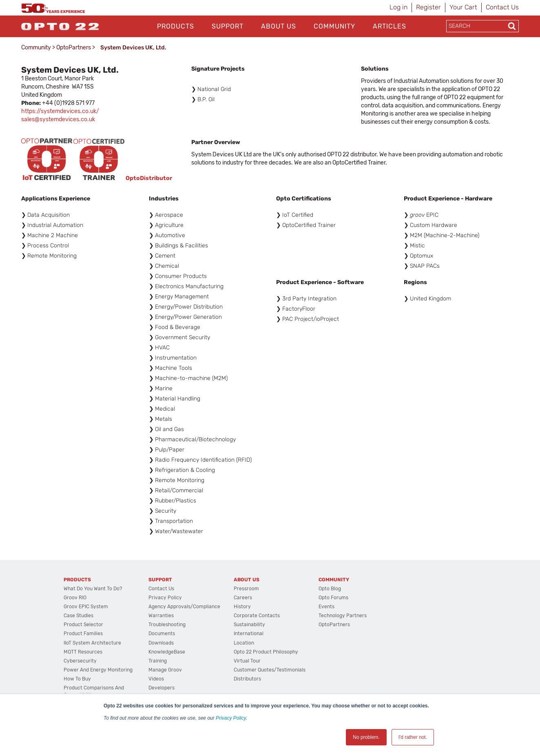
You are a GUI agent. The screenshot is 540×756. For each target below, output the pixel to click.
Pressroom (246, 589)
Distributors (247, 679)
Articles (390, 26)
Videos (156, 679)
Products (176, 26)
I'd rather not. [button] (413, 737)
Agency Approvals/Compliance (184, 607)
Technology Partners (343, 616)
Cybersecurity (80, 661)
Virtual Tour (247, 661)
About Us (279, 26)
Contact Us (502, 7)
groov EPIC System (86, 607)
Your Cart (463, 7)
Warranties (161, 616)
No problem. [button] (366, 737)
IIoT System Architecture (92, 643)
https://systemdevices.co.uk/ (60, 111)
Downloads (161, 643)
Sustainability (249, 625)
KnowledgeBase (167, 652)
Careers (243, 598)
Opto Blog (330, 589)
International (249, 634)
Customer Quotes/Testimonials (270, 670)
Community (334, 26)
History (242, 607)
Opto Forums (333, 598)
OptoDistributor (149, 178)
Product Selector (83, 625)
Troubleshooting (167, 625)
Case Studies (79, 616)
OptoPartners (74, 48)
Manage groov (165, 670)
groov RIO (75, 598)
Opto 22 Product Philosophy (266, 652)
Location (244, 643)
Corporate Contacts (257, 616)
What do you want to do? (93, 589)
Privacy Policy (231, 718)
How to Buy (77, 679)
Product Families (83, 634)
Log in (398, 7)
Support (228, 26)
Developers (162, 688)
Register (428, 7)
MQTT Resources (83, 652)
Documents (162, 634)
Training (158, 661)
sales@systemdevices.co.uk (58, 119)
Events (326, 607)
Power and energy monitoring (98, 670)
